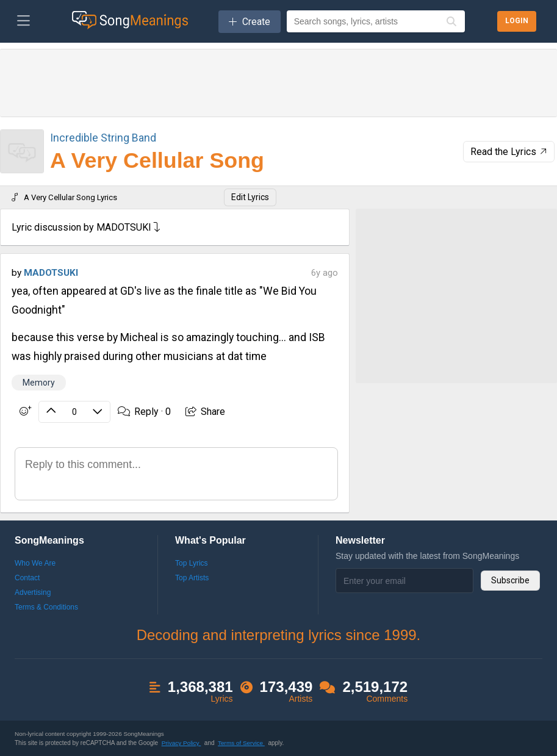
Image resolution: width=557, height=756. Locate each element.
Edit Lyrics (250, 197)
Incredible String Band (103, 138)
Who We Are (35, 563)
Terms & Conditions (46, 607)
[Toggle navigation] (23, 21)
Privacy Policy (181, 743)
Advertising (33, 592)
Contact (27, 578)
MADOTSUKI (51, 273)
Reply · (144, 412)
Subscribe (510, 580)
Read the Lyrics (510, 152)
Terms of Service (241, 743)
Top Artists (192, 578)
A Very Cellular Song (157, 160)
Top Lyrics (192, 563)
